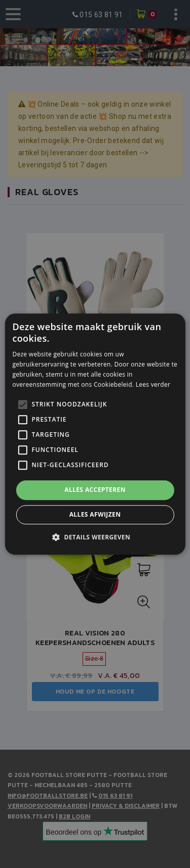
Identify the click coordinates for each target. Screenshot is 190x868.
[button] (95, 537)
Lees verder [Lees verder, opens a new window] (153, 384)
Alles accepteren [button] (95, 490)
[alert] (95, 434)
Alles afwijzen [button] (95, 514)
